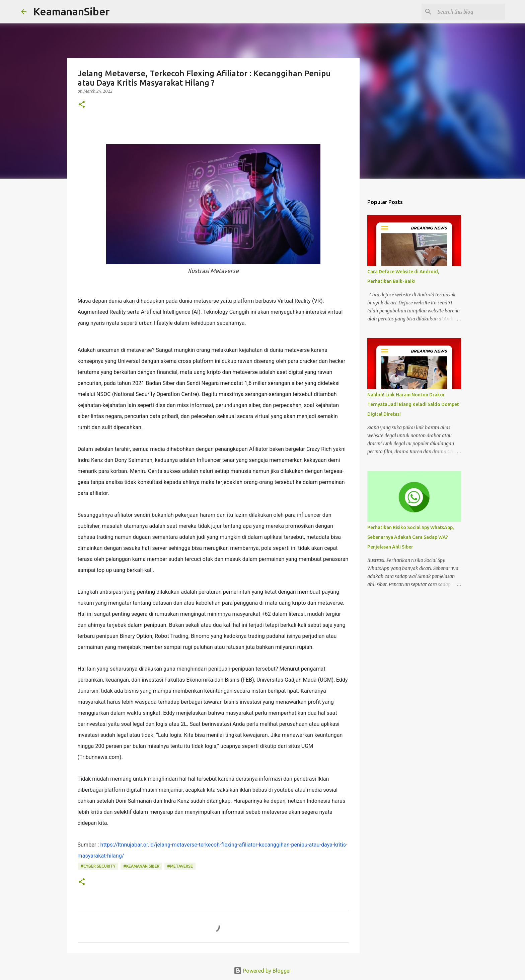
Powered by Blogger (262, 971)
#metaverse (180, 866)
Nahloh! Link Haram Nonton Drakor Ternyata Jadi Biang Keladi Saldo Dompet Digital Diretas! (413, 404)
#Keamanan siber (141, 866)
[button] (82, 105)
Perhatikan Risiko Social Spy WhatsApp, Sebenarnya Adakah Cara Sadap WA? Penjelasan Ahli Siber (411, 537)
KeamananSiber (71, 11)
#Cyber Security (98, 866)
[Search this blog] (470, 12)
